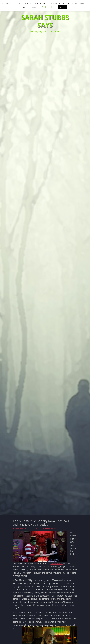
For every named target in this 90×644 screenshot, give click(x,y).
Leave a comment (54, 528)
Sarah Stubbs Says (45, 21)
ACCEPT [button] (63, 7)
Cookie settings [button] (48, 7)
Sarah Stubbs (39, 528)
